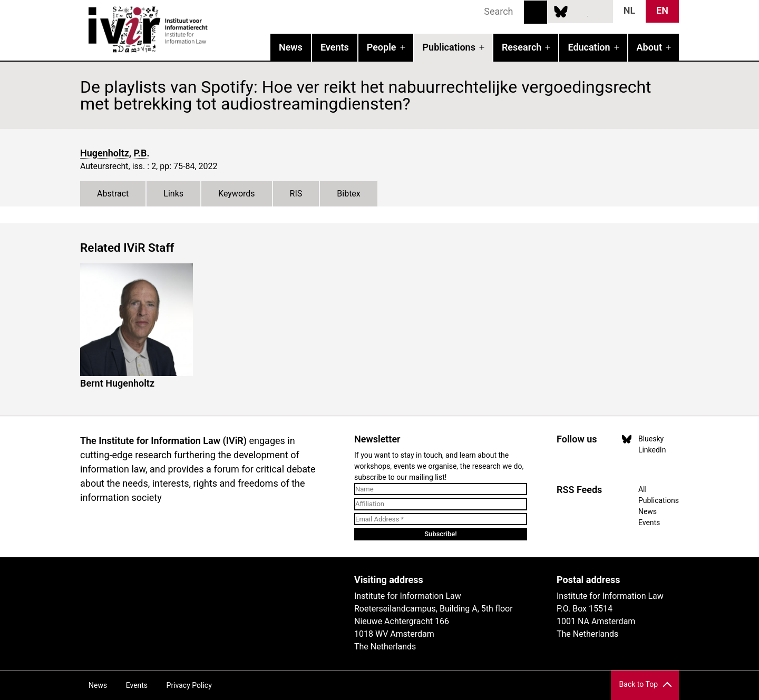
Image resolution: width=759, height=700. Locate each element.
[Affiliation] (441, 504)
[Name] (441, 489)
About (649, 47)
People (382, 47)
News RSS (599, 11)
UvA (202, 584)
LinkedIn (580, 11)
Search (536, 12)
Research (522, 47)
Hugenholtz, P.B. (115, 153)
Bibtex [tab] (349, 194)
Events (335, 47)
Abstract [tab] (113, 194)
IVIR (215, 29)
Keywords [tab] (237, 194)
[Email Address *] (441, 519)
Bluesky (561, 11)
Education (589, 47)
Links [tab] (173, 194)
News (291, 47)
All (643, 489)
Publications (449, 47)
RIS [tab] (296, 194)
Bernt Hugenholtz (117, 383)
